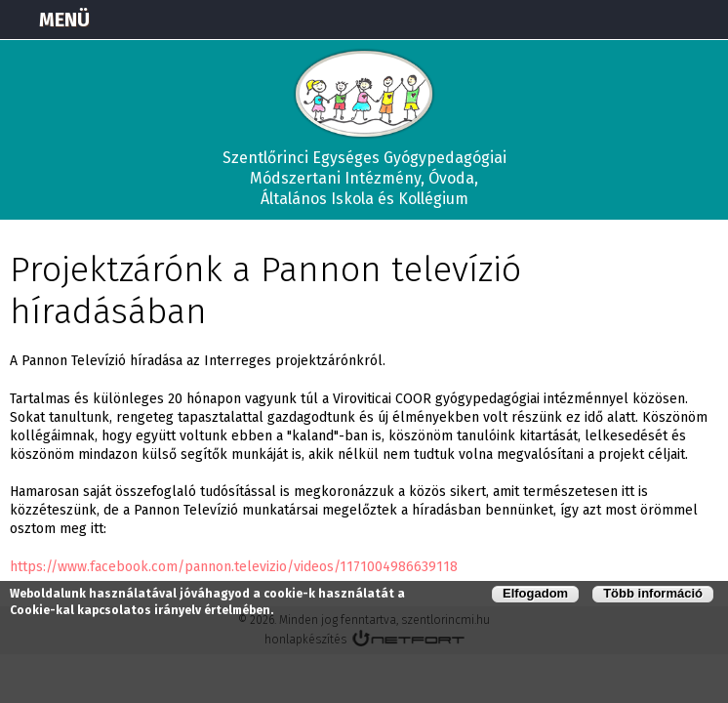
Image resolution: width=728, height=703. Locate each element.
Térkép (607, 20)
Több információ (653, 593)
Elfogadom (535, 593)
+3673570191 (656, 20)
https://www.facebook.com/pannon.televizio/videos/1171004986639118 (234, 567)
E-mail (705, 20)
